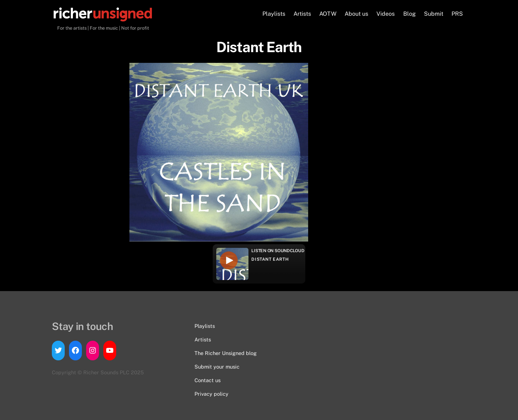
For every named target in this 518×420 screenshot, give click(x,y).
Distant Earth (270, 259)
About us (356, 14)
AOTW (328, 14)
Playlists (274, 14)
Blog (410, 14)
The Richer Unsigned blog (226, 353)
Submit (434, 14)
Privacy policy (211, 394)
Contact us (208, 380)
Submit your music (217, 367)
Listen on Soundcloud (278, 251)
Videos (386, 14)
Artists (302, 14)
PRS (457, 14)
